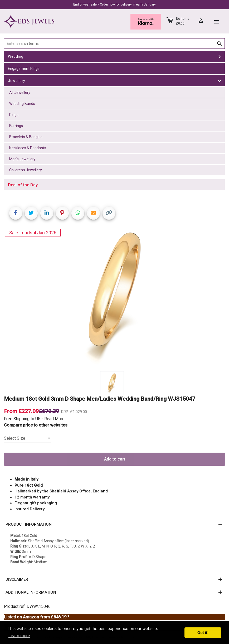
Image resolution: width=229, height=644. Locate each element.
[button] (115, 525)
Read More (54, 419)
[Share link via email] (93, 213)
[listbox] (28, 438)
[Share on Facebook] (16, 213)
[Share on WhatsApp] (78, 213)
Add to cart (115, 459)
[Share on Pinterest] (62, 213)
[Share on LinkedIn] (47, 213)
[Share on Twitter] (31, 213)
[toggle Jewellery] (220, 81)
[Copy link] (109, 213)
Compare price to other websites (36, 425)
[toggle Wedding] (220, 56)
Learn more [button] (19, 636)
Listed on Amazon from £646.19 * (37, 617)
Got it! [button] (203, 633)
